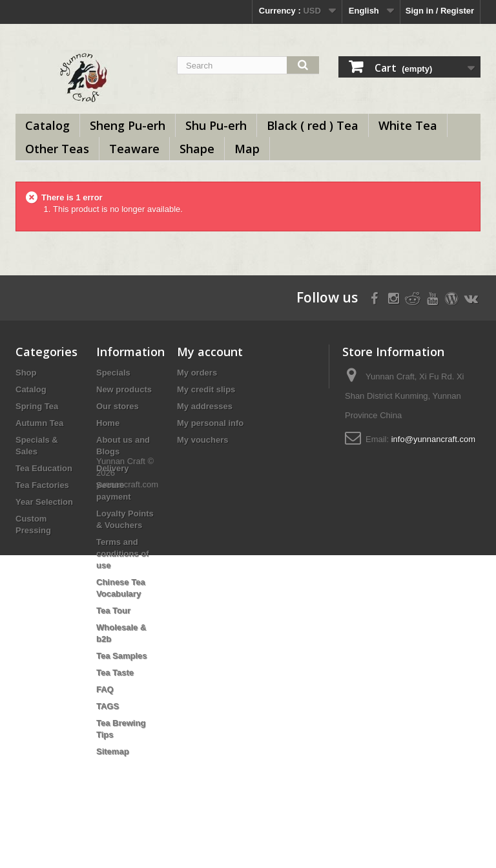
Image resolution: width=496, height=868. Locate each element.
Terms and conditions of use (123, 554)
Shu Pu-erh (216, 125)
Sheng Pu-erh (128, 125)
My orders (197, 373)
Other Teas (57, 149)
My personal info (210, 423)
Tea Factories (42, 485)
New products (124, 389)
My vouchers (202, 440)
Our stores (118, 406)
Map (247, 149)
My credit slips (206, 389)
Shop (26, 373)
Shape (197, 149)
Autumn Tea (39, 423)
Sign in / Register (440, 11)
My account (210, 352)
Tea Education (44, 468)
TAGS (108, 706)
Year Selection (44, 502)
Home (108, 423)
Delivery (113, 468)
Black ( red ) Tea (313, 125)
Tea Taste (115, 672)
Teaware (134, 149)
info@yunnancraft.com (433, 439)
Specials (113, 373)
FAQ (105, 689)
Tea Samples (122, 656)
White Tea (408, 125)
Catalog (47, 125)
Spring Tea (37, 406)
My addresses (205, 406)
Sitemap (113, 751)
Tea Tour (113, 610)
